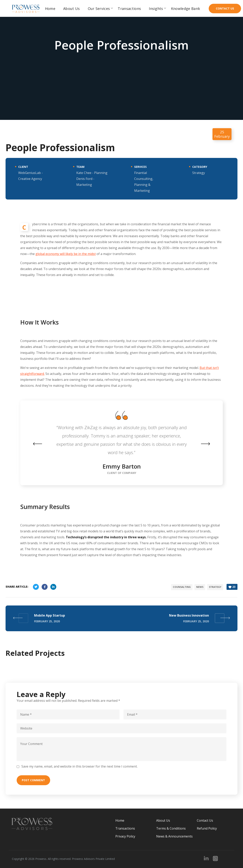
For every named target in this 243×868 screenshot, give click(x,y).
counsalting (181, 587)
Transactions (125, 828)
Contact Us (205, 820)
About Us (163, 820)
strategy (215, 587)
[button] (225, 8)
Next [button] (201, 444)
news (199, 587)
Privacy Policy (125, 836)
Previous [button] (42, 444)
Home (120, 820)
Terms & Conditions (171, 828)
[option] (121, 443)
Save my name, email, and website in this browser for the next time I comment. (79, 766)
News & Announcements (174, 836)
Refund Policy (207, 828)
